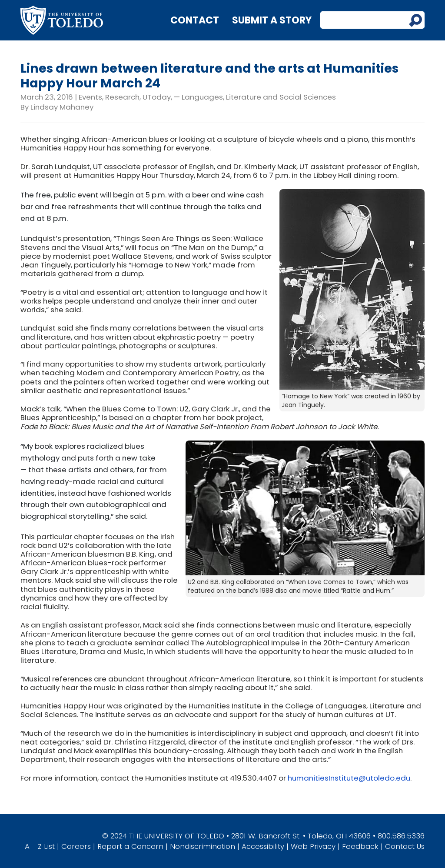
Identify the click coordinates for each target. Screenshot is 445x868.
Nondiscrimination (203, 846)
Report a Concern (130, 846)
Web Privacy (313, 846)
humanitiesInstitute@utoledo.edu (349, 778)
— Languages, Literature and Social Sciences (255, 97)
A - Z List (40, 846)
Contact (195, 20)
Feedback (360, 846)
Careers (76, 846)
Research (122, 97)
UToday (157, 97)
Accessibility (263, 846)
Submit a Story (272, 20)
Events (90, 97)
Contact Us (405, 846)
